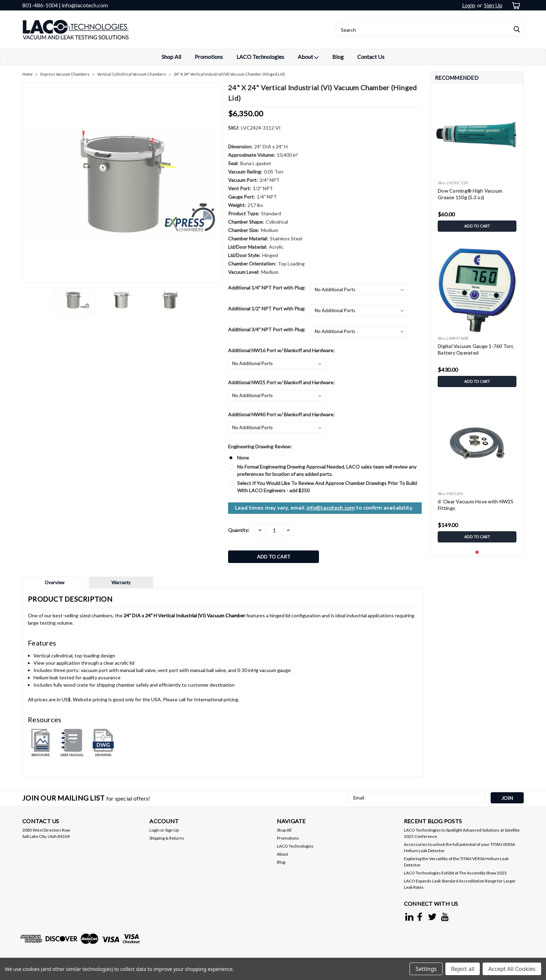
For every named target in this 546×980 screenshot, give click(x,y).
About (308, 57)
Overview (54, 584)
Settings (426, 969)
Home (28, 74)
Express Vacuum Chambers (65, 74)
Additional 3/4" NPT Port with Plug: (267, 329)
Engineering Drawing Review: (260, 446)
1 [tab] (477, 552)
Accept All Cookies (512, 969)
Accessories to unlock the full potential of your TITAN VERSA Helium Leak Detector (459, 849)
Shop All (171, 57)
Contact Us (371, 57)
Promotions (209, 57)
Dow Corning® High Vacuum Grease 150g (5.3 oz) (470, 194)
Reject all (463, 969)
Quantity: (239, 530)
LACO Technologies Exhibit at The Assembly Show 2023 (455, 875)
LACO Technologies (260, 57)
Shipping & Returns (167, 840)
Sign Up (493, 5)
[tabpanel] (477, 162)
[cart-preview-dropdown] (515, 5)
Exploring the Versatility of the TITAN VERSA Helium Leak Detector (456, 863)
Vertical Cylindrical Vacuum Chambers (132, 74)
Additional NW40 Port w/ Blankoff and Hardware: (281, 414)
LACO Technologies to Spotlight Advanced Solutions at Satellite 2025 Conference (462, 835)
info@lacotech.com (331, 508)
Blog (338, 57)
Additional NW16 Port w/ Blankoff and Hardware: (281, 350)
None (243, 458)
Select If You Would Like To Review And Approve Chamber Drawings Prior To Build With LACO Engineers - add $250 (327, 487)
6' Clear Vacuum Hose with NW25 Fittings (476, 505)
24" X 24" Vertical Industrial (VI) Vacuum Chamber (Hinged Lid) (229, 74)
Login (469, 5)
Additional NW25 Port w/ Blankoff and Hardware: (281, 382)
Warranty (121, 584)
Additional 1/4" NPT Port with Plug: (267, 288)
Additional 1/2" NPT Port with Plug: (267, 308)
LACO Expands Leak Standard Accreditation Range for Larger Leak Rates (460, 886)
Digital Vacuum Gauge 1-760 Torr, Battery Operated (476, 349)
